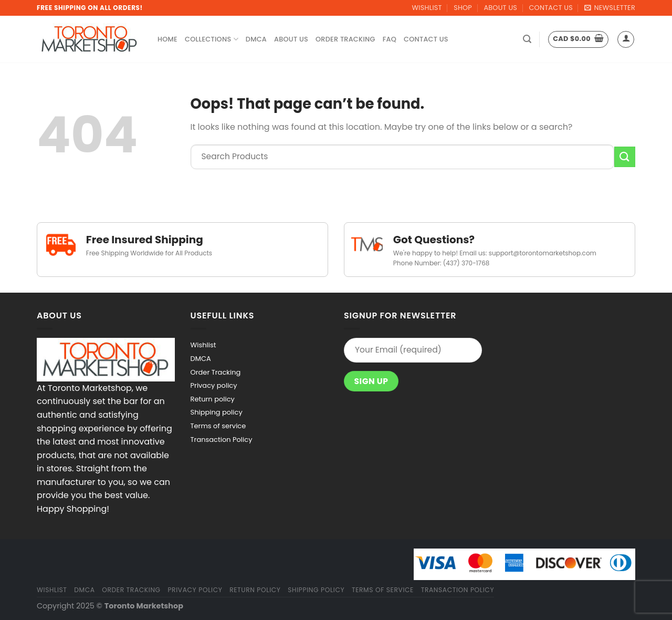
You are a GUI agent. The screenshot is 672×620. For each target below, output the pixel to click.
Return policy (213, 399)
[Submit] (625, 157)
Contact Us (550, 8)
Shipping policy (217, 412)
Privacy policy (214, 385)
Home (167, 39)
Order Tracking (345, 39)
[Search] (527, 39)
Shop (463, 8)
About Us (500, 8)
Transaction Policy (222, 440)
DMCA (256, 39)
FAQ (390, 39)
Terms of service (218, 426)
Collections (212, 39)
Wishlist (427, 8)
